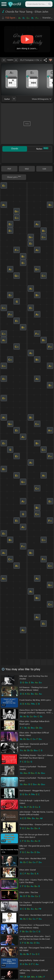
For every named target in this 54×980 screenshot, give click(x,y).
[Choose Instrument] (14, 99)
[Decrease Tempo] (4, 60)
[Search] (49, 4)
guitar (7, 99)
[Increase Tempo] (16, 60)
